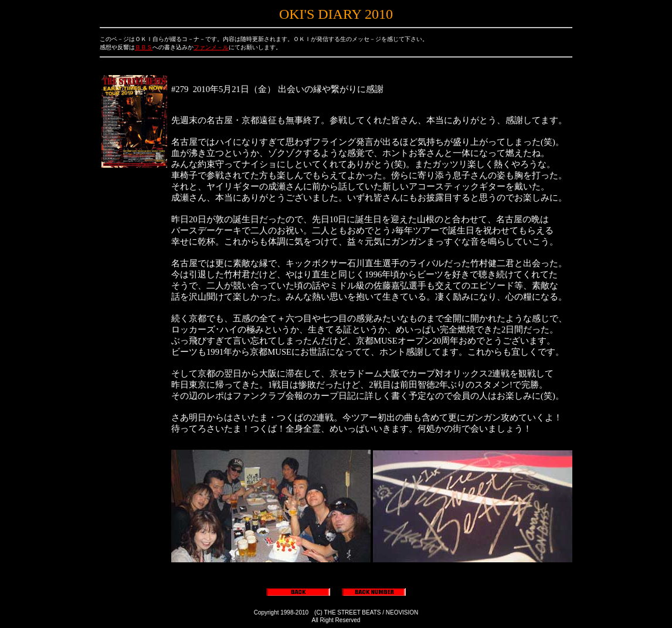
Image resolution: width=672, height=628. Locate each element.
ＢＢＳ (144, 47)
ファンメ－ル (211, 47)
